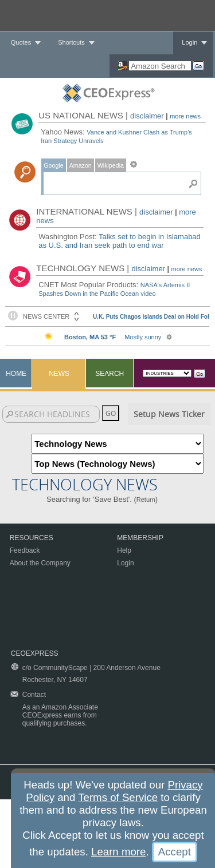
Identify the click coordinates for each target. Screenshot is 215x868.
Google (53, 165)
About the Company (40, 563)
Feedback (25, 550)
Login (189, 42)
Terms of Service (118, 797)
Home (16, 374)
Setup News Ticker (169, 414)
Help (124, 550)
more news (185, 116)
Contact (34, 695)
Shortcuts (71, 42)
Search (110, 374)
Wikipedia (111, 165)
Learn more (118, 852)
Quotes (21, 42)
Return (146, 500)
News (59, 374)
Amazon (81, 165)
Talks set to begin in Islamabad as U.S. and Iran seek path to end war (120, 241)
